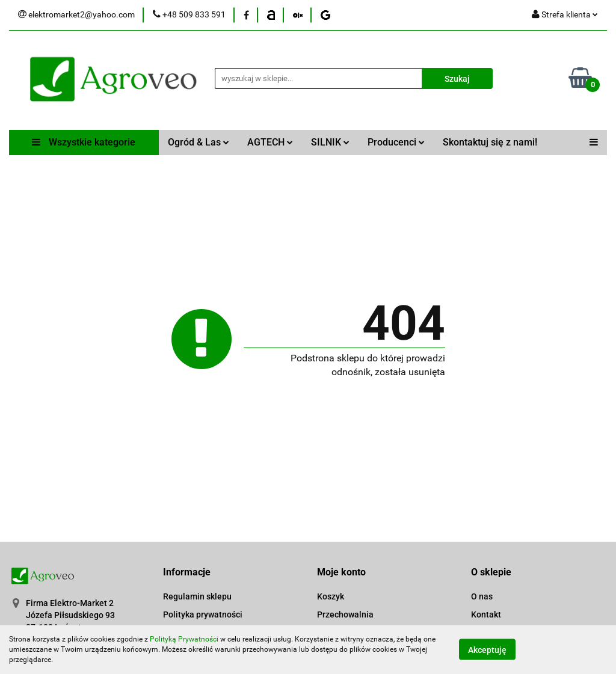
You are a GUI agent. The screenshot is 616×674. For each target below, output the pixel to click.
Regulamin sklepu (197, 596)
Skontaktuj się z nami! (490, 142)
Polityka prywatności (203, 614)
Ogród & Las (199, 142)
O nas (482, 596)
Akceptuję (487, 650)
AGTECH (270, 142)
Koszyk (331, 596)
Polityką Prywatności (184, 639)
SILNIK (330, 142)
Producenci (396, 142)
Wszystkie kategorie (84, 142)
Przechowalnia (345, 614)
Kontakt (486, 614)
